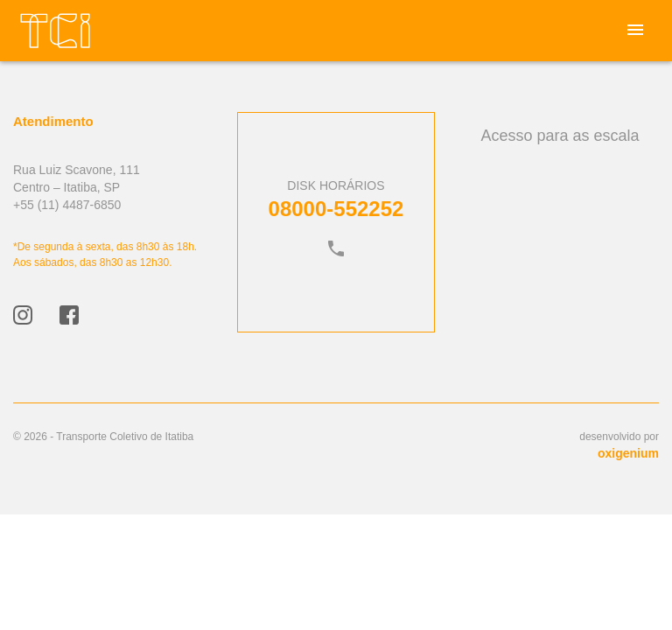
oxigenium (628, 453)
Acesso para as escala (560, 136)
